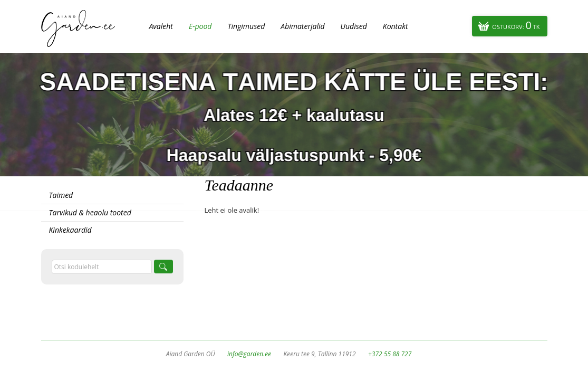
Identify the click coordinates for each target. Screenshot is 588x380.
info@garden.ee (249, 354)
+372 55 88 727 (390, 354)
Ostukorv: (516, 25)
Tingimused (246, 26)
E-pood (200, 26)
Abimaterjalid (302, 26)
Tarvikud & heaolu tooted (90, 212)
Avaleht (161, 26)
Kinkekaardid (70, 230)
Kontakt (396, 26)
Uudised (354, 26)
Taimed (61, 195)
